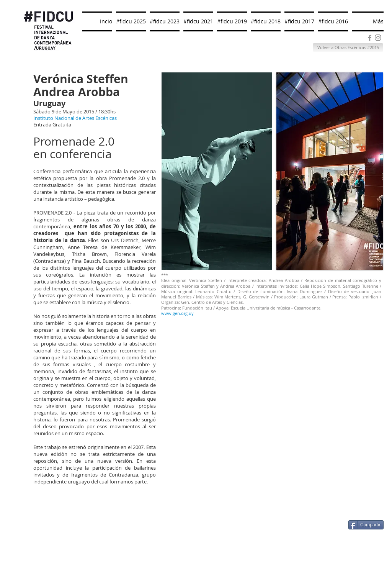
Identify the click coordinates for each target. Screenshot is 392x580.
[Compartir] (366, 525)
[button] (330, 171)
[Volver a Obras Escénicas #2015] (348, 48)
